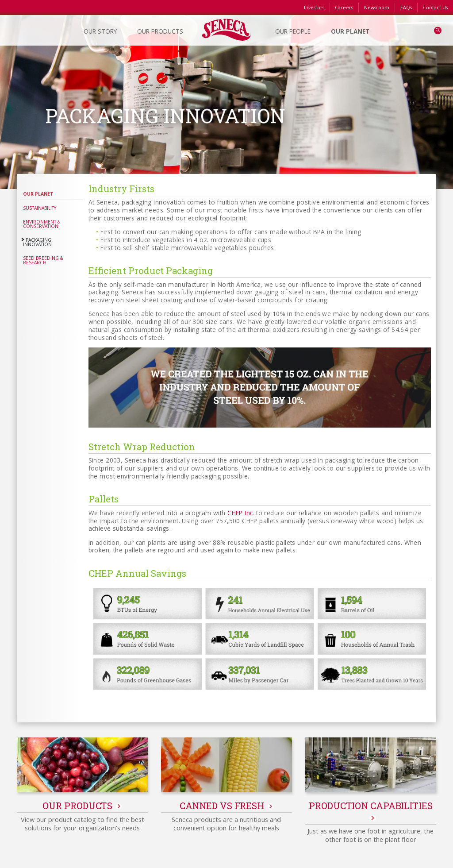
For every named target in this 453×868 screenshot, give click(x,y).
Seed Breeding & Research (43, 260)
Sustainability (40, 208)
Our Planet (38, 194)
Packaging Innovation (37, 242)
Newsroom (377, 8)
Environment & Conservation (42, 224)
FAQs (406, 8)
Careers (344, 8)
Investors (314, 8)
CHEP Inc (240, 513)
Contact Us (435, 8)
